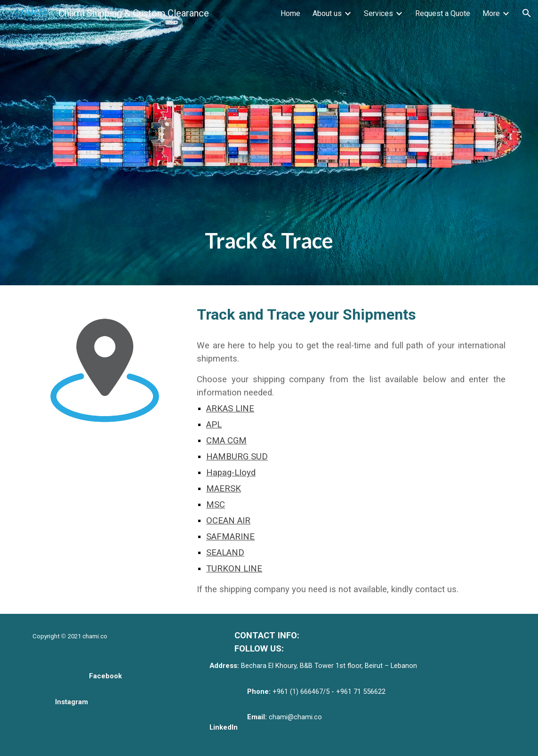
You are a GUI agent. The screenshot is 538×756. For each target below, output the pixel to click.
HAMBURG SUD (237, 457)
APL (214, 425)
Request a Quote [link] (443, 13)
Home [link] (290, 13)
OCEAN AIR (228, 521)
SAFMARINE (230, 537)
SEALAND (225, 553)
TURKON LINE (234, 569)
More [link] (491, 13)
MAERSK (224, 489)
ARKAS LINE (230, 409)
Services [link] (378, 13)
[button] (527, 13)
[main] (269, 143)
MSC (216, 505)
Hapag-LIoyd (231, 473)
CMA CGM (226, 441)
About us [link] (327, 13)
